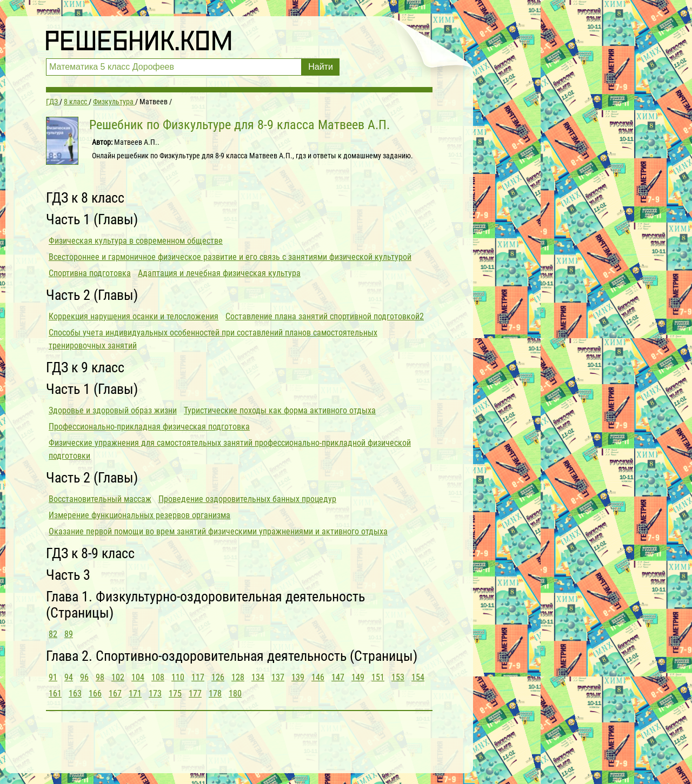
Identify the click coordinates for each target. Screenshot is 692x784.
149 (358, 677)
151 (378, 677)
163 (75, 693)
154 (418, 677)
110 (178, 677)
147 (338, 677)
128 (238, 677)
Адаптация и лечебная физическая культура (219, 273)
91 (53, 677)
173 (155, 693)
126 (218, 677)
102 (118, 677)
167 (115, 693)
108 (158, 677)
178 (215, 693)
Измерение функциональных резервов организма (139, 515)
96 (84, 677)
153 (398, 677)
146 (318, 677)
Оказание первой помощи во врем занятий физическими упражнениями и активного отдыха (218, 531)
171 (135, 693)
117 (198, 677)
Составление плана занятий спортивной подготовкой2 (325, 316)
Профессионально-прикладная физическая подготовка (149, 427)
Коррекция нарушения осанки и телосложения (134, 316)
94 (69, 677)
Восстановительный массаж (100, 499)
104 (138, 677)
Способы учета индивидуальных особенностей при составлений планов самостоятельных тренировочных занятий (213, 339)
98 (100, 677)
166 (95, 693)
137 (278, 677)
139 (298, 677)
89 (69, 634)
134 (258, 677)
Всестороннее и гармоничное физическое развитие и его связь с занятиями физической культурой (230, 257)
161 (55, 693)
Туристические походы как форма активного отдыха (280, 410)
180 (235, 693)
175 (175, 693)
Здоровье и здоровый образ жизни (113, 410)
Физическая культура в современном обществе (136, 241)
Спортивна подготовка (90, 273)
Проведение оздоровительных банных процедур (247, 499)
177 (195, 693)
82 (53, 634)
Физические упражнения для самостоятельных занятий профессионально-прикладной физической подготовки (230, 449)
